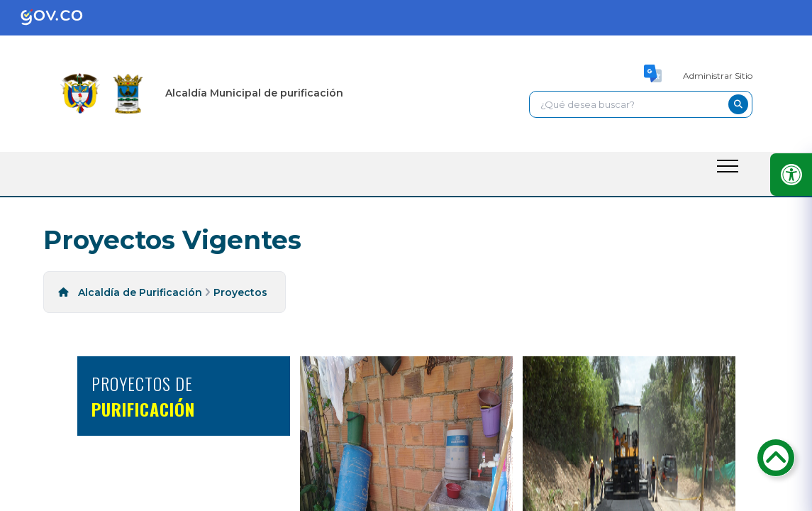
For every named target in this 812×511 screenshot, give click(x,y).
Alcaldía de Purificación (140, 292)
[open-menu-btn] (728, 166)
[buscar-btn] (738, 104)
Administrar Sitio (718, 76)
